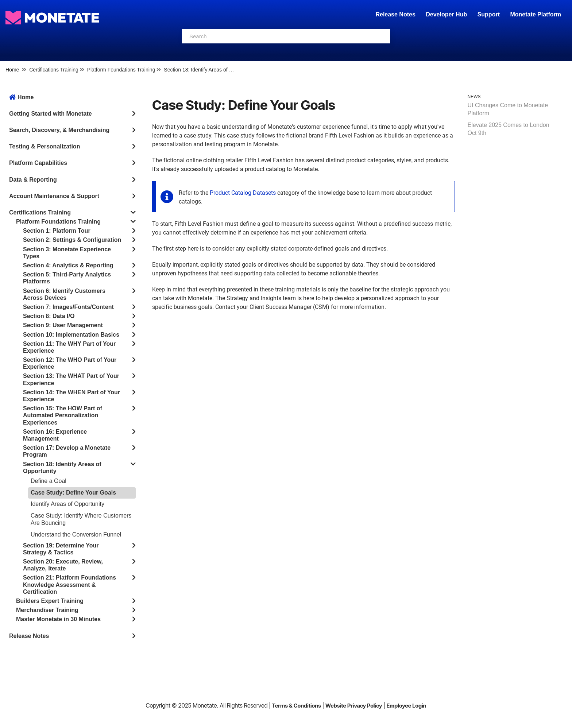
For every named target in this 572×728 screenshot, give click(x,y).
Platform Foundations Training (121, 70)
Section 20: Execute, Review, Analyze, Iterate (63, 565)
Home (12, 70)
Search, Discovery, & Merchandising (59, 130)
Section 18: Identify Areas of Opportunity (210, 70)
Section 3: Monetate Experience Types (67, 253)
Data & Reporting (33, 180)
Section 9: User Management (63, 325)
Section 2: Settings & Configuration (72, 240)
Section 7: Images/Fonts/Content (68, 307)
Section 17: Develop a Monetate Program (67, 451)
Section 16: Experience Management (55, 435)
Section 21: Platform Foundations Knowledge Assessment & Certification (69, 584)
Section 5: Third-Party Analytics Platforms (67, 278)
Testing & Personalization (45, 146)
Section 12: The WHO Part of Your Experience (70, 363)
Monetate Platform (536, 14)
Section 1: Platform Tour (57, 231)
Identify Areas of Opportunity (67, 504)
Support (489, 14)
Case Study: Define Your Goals (73, 493)
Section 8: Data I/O (49, 316)
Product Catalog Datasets (243, 193)
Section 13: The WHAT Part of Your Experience (71, 379)
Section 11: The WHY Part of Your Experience (69, 347)
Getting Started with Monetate (51, 114)
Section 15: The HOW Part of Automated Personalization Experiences (63, 415)
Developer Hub (446, 14)
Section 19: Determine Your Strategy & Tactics (61, 549)
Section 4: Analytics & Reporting (68, 265)
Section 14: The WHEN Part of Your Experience (71, 396)
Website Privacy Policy (354, 706)
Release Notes (396, 14)
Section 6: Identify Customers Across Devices (64, 294)
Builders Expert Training (50, 601)
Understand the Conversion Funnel (76, 535)
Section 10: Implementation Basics (71, 335)
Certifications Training (54, 70)
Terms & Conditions (296, 706)
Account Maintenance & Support (54, 196)
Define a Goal (49, 481)
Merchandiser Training (47, 610)
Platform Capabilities (38, 163)
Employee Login (406, 706)
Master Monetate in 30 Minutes (58, 619)
